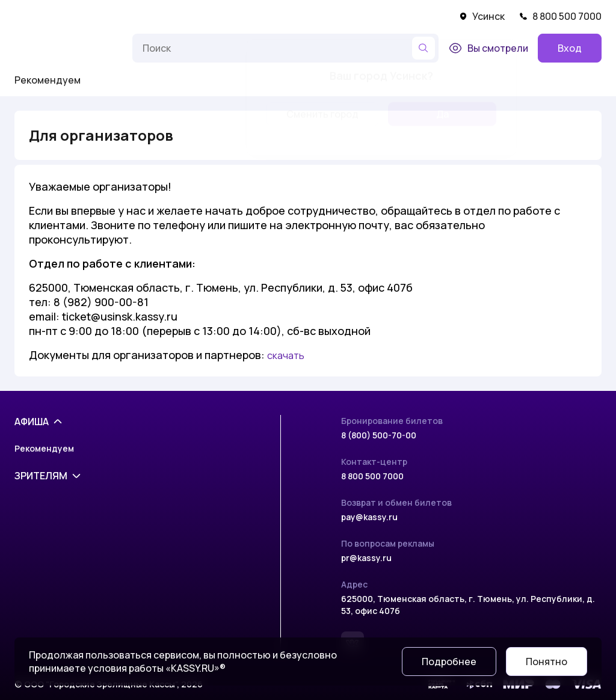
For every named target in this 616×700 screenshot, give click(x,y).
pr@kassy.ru (366, 558)
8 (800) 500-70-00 (379, 435)
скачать (286, 355)
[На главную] (52, 48)
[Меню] (111, 48)
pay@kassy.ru (369, 517)
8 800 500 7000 (560, 16)
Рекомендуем (48, 80)
